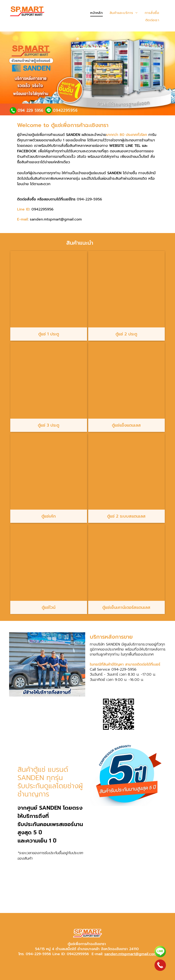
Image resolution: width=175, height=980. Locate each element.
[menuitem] (97, 13)
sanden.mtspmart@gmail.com (130, 954)
